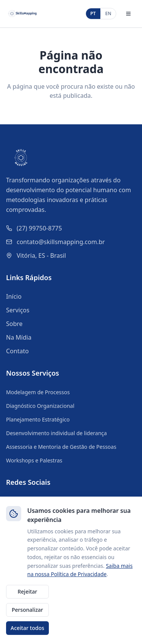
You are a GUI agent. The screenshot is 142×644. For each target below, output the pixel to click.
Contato (17, 351)
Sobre (14, 324)
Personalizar (27, 610)
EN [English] (108, 13)
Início (14, 296)
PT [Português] (93, 13)
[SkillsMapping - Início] (22, 14)
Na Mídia (19, 337)
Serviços (18, 310)
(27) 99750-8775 (39, 228)
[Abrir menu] (128, 14)
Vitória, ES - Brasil (41, 255)
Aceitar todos (27, 628)
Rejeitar (27, 592)
